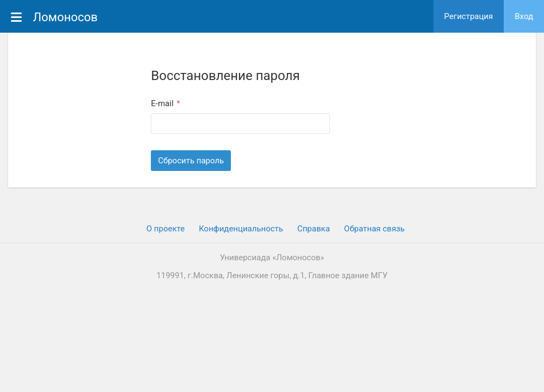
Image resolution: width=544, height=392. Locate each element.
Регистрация (469, 16)
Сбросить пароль (191, 161)
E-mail (163, 104)
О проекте (166, 229)
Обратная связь (374, 229)
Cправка (314, 229)
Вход (524, 16)
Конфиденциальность (241, 229)
